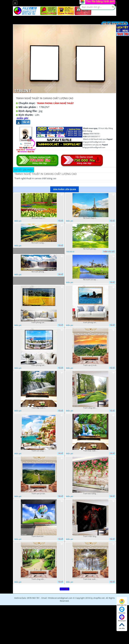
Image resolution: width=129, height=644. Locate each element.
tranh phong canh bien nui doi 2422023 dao (90, 322)
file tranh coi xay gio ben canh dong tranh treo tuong (90, 280)
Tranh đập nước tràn (39, 408)
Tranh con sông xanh (39, 451)
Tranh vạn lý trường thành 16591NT (39, 494)
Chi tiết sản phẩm (24, 170)
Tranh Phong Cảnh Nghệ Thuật (55, 103)
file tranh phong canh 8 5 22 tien (39, 272)
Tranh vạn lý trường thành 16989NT (90, 365)
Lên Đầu (122, 626)
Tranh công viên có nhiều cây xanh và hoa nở (90, 408)
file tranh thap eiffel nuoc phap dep (90, 218)
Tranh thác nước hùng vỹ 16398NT (90, 579)
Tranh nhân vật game (90, 536)
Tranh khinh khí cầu (39, 536)
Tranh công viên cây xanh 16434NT (39, 579)
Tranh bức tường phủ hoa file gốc (90, 494)
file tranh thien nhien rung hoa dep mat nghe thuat (39, 218)
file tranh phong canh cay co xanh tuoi (90, 249)
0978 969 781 (122, 602)
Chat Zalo (122, 610)
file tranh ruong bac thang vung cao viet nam (39, 243)
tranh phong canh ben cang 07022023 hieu (39, 365)
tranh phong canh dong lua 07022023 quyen (39, 322)
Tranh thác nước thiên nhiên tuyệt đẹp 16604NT (90, 451)
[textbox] (97, 7)
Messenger (122, 618)
